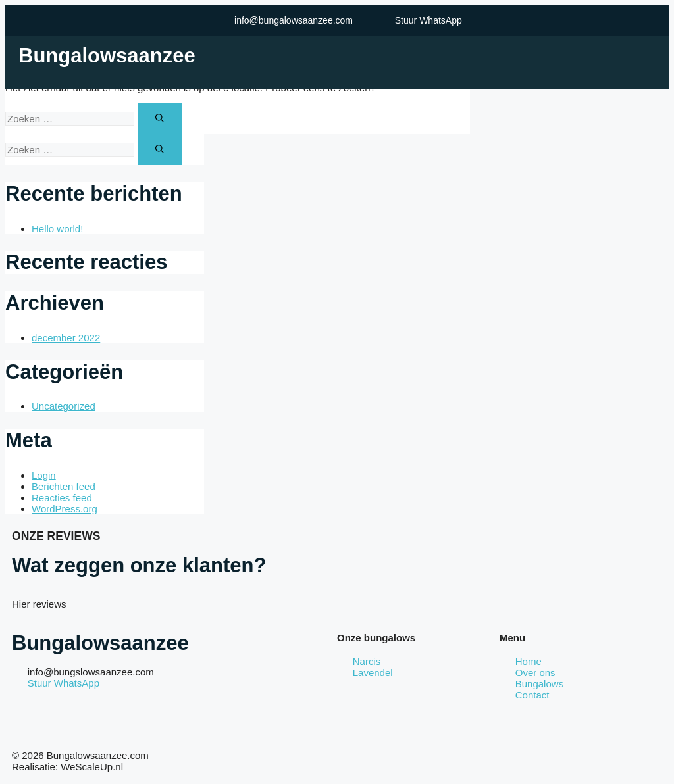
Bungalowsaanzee (107, 56)
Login (44, 475)
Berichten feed (64, 486)
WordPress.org (65, 509)
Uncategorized (64, 406)
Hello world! (57, 229)
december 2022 (66, 338)
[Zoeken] (160, 119)
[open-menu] (654, 56)
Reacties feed (62, 498)
